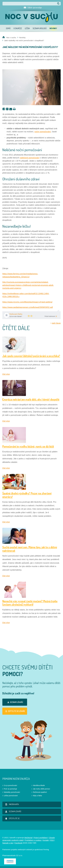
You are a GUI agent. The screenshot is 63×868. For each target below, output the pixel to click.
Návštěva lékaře (39, 785)
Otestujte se (12, 818)
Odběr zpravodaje (35, 7)
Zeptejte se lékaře (15, 711)
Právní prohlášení (41, 838)
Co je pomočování (10, 785)
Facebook (18, 843)
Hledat (58, 4)
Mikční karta (12, 804)
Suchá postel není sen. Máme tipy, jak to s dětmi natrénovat (30, 549)
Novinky (53, 28)
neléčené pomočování (30, 158)
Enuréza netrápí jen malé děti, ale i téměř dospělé (31, 399)
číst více (6, 374)
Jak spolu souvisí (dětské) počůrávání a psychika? (31, 356)
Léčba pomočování (11, 796)
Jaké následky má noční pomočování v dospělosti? (24, 40)
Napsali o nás (8, 843)
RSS (52, 840)
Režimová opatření (40, 792)
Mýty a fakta (37, 796)
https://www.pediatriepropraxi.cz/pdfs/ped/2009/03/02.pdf (28, 307)
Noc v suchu (11, 38)
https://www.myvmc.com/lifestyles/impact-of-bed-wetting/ (27, 302)
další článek (56, 323)
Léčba (27, 28)
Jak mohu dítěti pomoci (41, 789)
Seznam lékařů (15, 702)
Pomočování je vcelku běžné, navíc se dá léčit (28, 446)
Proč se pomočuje (10, 789)
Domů (8, 28)
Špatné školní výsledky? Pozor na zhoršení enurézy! (27, 495)
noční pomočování (43, 132)
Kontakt (46, 840)
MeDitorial (28, 838)
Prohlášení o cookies (33, 840)
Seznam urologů (40, 28)
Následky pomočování (12, 792)
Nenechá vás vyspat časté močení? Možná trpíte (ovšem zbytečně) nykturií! (30, 603)
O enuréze (18, 28)
